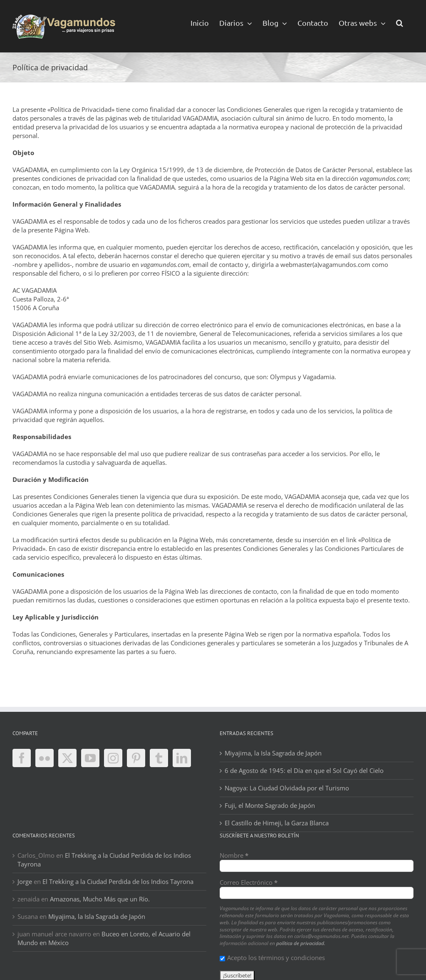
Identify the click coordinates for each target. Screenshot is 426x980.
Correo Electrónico (249, 882)
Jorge (25, 881)
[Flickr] (45, 758)
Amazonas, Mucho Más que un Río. (100, 899)
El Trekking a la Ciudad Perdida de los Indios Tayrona (118, 881)
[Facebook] (22, 758)
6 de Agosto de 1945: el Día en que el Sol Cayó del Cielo (304, 770)
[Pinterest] (136, 758)
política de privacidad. (301, 943)
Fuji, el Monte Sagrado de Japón (270, 805)
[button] (400, 22)
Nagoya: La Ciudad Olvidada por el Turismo (287, 788)
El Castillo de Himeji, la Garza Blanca (277, 823)
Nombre (234, 855)
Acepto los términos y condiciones (272, 958)
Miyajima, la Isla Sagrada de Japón (273, 753)
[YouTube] (90, 758)
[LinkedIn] (182, 758)
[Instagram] (113, 758)
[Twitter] (67, 758)
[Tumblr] (159, 758)
